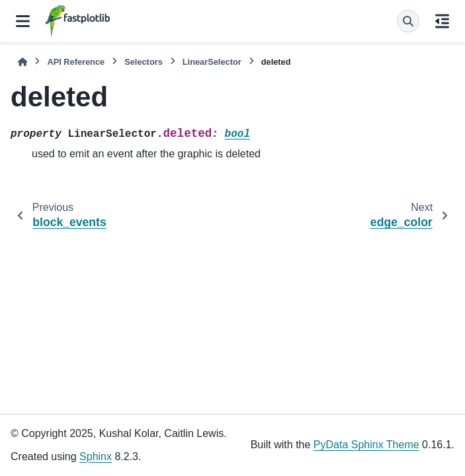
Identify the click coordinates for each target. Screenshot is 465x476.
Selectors (144, 62)
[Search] (408, 21)
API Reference (76, 62)
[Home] (22, 62)
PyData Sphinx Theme (366, 445)
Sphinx (96, 456)
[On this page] (442, 21)
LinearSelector (212, 62)
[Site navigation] (23, 21)
